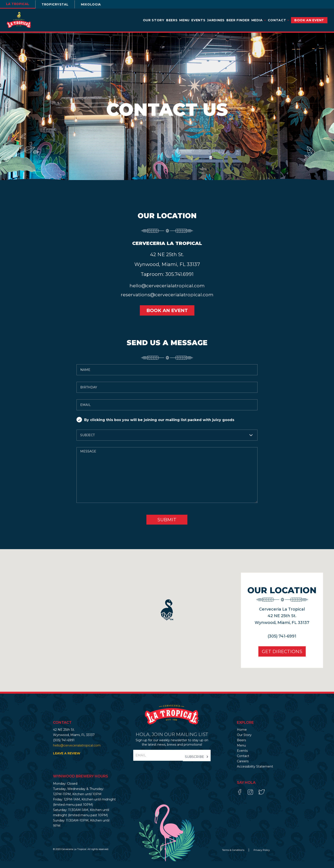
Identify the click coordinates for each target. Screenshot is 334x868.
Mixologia (96, 4)
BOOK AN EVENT (309, 20)
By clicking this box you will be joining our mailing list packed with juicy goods (155, 426)
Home (242, 736)
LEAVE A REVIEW (67, 760)
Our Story (154, 20)
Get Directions (280, 658)
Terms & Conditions (234, 857)
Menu (184, 20)
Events (198, 20)
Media (259, 20)
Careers (243, 768)
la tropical (19, 4)
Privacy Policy (262, 857)
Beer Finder (238, 20)
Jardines (216, 20)
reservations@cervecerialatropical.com (167, 301)
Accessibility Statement (255, 773)
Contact (279, 20)
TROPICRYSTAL (58, 4)
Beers (172, 20)
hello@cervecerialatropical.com (167, 292)
